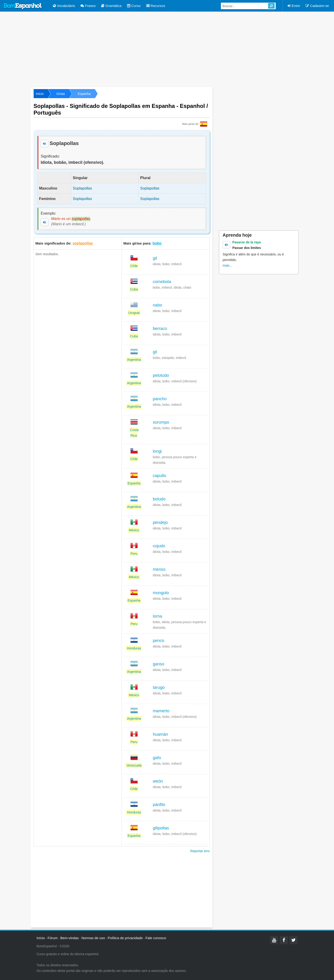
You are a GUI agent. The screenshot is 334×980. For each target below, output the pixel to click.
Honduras (134, 648)
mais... (227, 265)
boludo (159, 499)
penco (159, 641)
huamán (161, 734)
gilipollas (161, 828)
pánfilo (159, 805)
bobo (157, 243)
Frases (88, 6)
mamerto (161, 711)
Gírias (61, 94)
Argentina (134, 360)
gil (155, 258)
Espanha (84, 94)
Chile (134, 266)
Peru (134, 554)
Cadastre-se (317, 6)
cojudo (159, 546)
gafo (157, 758)
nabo (157, 305)
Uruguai (134, 313)
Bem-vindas (69, 938)
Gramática (111, 6)
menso (159, 569)
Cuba (134, 289)
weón (158, 781)
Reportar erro (200, 851)
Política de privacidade (125, 938)
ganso (159, 664)
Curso (134, 6)
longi (157, 451)
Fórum (53, 938)
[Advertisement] (167, 49)
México (134, 530)
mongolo (161, 593)
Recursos (156, 6)
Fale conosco (156, 938)
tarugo (159, 687)
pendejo (160, 522)
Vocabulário (64, 6)
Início (40, 94)
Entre (294, 6)
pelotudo (161, 375)
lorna (157, 616)
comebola (162, 282)
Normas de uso (93, 938)
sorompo (161, 422)
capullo (160, 476)
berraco (160, 329)
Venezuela (134, 765)
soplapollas (83, 243)
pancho (160, 399)
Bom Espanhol (23, 6)
